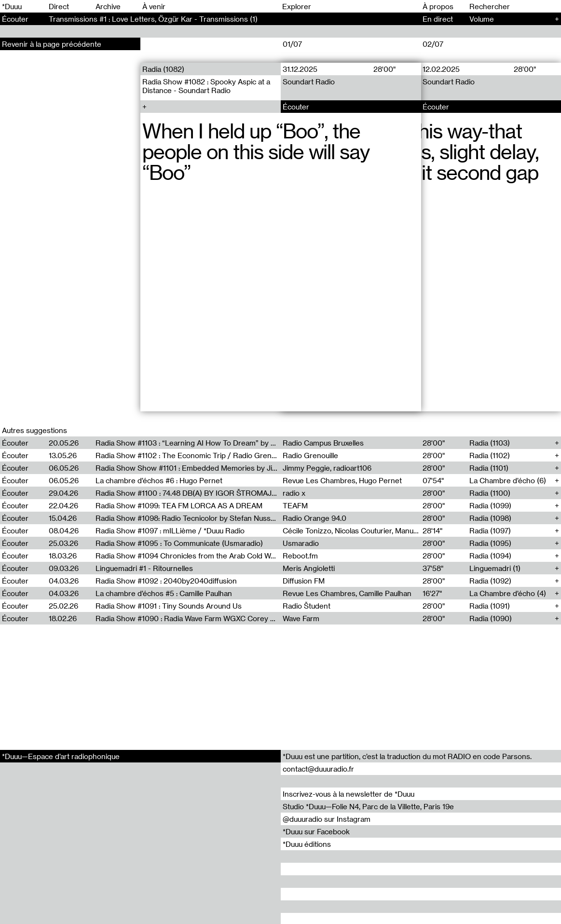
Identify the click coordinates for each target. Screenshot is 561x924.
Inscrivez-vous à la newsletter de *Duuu (349, 794)
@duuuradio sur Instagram (327, 819)
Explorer (297, 6)
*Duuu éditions (307, 844)
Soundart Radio (309, 82)
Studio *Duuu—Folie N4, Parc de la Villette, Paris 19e (368, 806)
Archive (108, 6)
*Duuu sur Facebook (316, 831)
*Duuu (12, 6)
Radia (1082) (163, 69)
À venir (154, 6)
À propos (438, 6)
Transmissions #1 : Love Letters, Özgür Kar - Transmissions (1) (153, 19)
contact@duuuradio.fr (318, 769)
